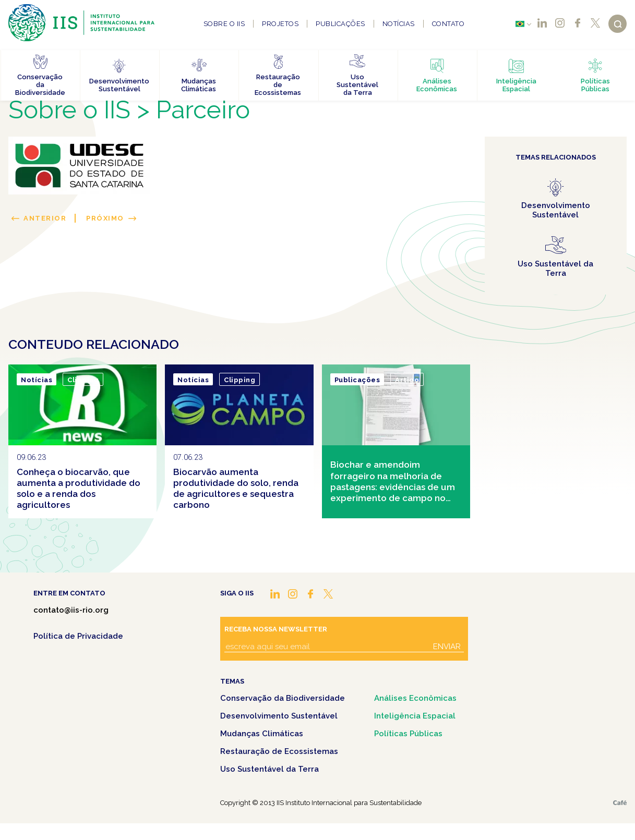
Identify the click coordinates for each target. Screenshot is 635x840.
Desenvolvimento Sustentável (279, 716)
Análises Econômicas (415, 698)
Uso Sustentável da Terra (269, 769)
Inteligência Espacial (415, 716)
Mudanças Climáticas (262, 734)
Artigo (407, 380)
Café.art (620, 803)
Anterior (45, 218)
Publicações (340, 24)
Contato (448, 24)
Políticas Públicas (408, 734)
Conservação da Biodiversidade (283, 698)
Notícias (399, 24)
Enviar (447, 647)
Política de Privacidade (78, 636)
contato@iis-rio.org (71, 610)
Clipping (83, 380)
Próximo (105, 218)
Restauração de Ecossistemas (279, 751)
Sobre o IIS (224, 24)
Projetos (280, 24)
